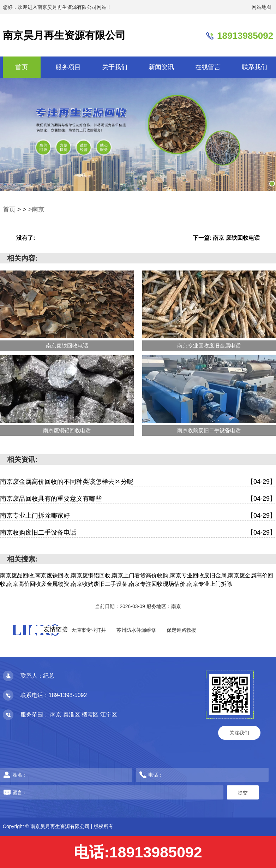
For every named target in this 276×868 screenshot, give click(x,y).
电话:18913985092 (138, 852)
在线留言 (208, 67)
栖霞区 (91, 715)
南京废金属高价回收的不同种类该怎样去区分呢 (138, 482)
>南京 (37, 209)
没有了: (26, 238)
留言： (88, 792)
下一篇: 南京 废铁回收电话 (226, 238)
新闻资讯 (161, 67)
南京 (56, 715)
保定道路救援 (181, 630)
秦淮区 (72, 715)
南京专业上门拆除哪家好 (138, 516)
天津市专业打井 (89, 630)
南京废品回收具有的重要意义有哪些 (138, 499)
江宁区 (109, 715)
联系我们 (254, 67)
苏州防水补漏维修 (136, 630)
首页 (22, 67)
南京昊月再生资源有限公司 (64, 35)
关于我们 (115, 67)
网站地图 (262, 7)
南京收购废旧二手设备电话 (138, 533)
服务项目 (68, 67)
